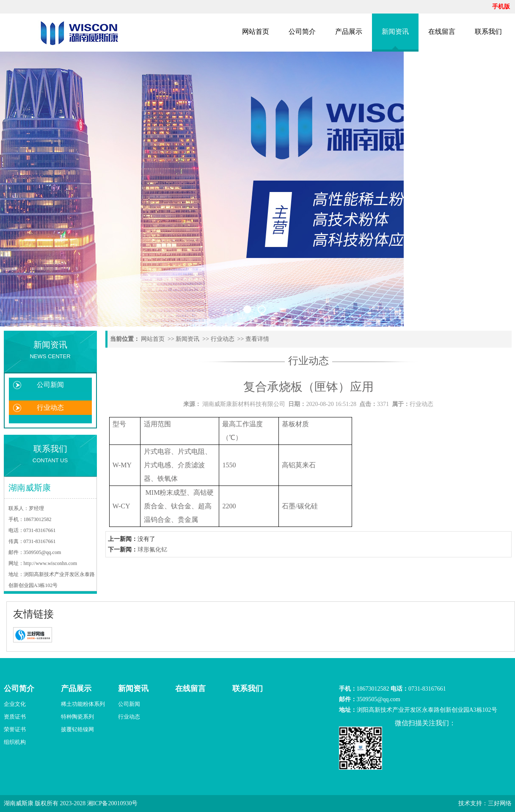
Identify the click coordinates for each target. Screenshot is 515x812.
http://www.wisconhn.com (51, 563)
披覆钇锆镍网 (77, 729)
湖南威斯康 (19, 803)
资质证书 (15, 717)
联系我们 (488, 32)
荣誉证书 (15, 729)
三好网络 (500, 803)
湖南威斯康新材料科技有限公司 (244, 404)
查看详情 (257, 339)
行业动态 (50, 407)
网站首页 (256, 32)
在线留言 (442, 32)
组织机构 (15, 742)
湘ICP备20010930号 (113, 803)
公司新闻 (50, 385)
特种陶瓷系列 (77, 717)
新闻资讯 (395, 32)
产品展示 (349, 32)
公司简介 (302, 32)
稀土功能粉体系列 (83, 704)
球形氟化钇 (152, 550)
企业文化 (15, 704)
